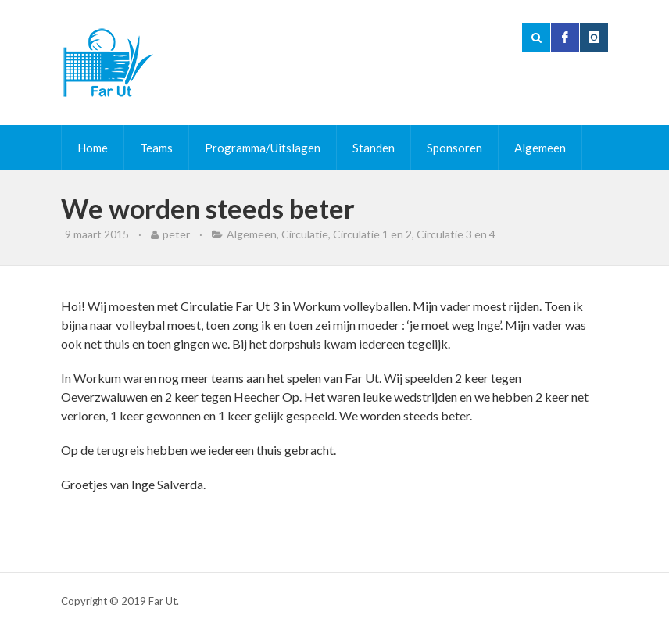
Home (93, 148)
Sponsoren (454, 148)
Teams (156, 148)
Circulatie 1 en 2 (372, 234)
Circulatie (305, 234)
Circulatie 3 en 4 (456, 234)
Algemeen (540, 148)
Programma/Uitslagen (263, 148)
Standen (374, 148)
